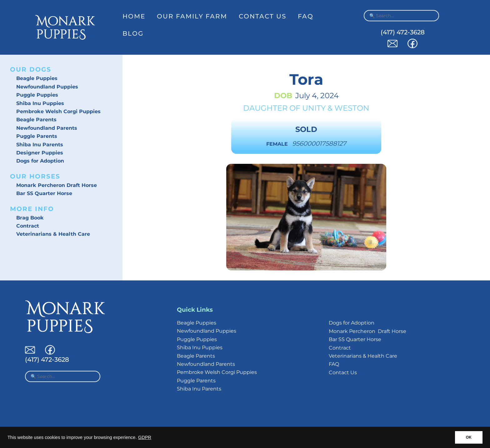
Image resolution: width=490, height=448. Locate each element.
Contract (28, 226)
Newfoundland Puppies (47, 87)
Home (134, 16)
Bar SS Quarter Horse (44, 193)
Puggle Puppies (37, 95)
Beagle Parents (36, 120)
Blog (133, 33)
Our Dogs (31, 69)
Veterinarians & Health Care (53, 234)
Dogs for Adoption (40, 161)
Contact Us (262, 16)
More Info (32, 209)
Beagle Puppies (37, 78)
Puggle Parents (37, 136)
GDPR (145, 437)
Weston (352, 108)
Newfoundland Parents (47, 128)
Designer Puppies (40, 153)
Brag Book (30, 218)
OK (469, 437)
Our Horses (35, 176)
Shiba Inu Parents (40, 145)
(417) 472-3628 (403, 32)
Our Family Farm (192, 16)
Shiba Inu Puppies (40, 103)
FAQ (306, 16)
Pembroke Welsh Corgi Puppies (58, 111)
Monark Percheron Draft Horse (57, 185)
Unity (314, 108)
